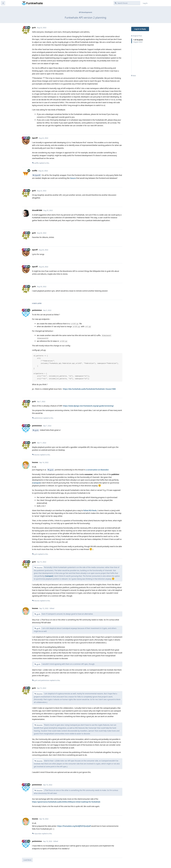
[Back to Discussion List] (3, 3)
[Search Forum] (127, 3)
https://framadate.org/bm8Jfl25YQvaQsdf (74, 826)
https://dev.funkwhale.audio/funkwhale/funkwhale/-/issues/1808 (89, 389)
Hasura (73, 178)
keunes (40, 568)
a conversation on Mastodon (97, 470)
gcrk (37, 430)
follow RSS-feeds (90, 510)
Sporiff (38, 175)
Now (133, 76)
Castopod (36, 483)
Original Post (136, 36)
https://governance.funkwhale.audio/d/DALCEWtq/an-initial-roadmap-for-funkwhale (66, 802)
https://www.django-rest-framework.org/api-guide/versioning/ (88, 406)
